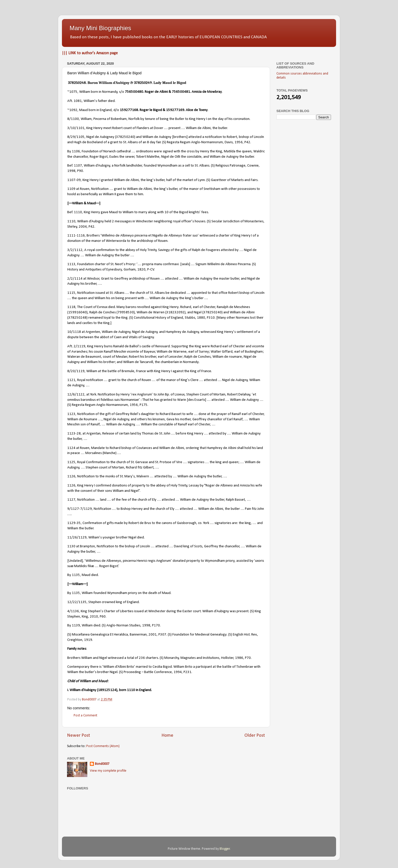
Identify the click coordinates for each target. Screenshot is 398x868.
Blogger (225, 849)
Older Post (255, 736)
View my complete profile (108, 771)
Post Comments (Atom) (103, 746)
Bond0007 (102, 764)
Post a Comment (85, 716)
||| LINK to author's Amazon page (90, 53)
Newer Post (79, 736)
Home (167, 736)
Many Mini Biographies (100, 28)
